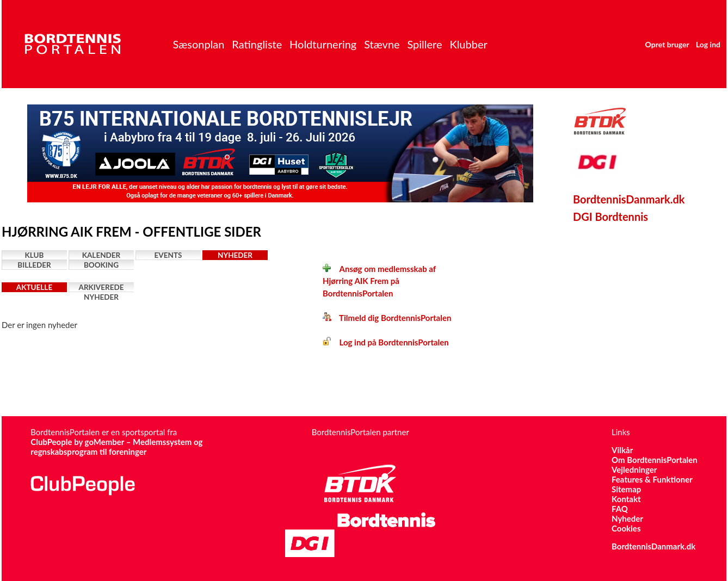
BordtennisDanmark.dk (629, 199)
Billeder (34, 265)
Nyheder (235, 255)
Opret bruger (667, 44)
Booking (101, 265)
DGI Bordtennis (610, 217)
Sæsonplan (198, 44)
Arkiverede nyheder (101, 288)
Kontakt (626, 499)
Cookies (626, 528)
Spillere (424, 44)
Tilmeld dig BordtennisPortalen (387, 318)
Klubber (468, 44)
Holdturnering (323, 44)
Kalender (101, 255)
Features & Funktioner (652, 479)
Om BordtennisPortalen (655, 460)
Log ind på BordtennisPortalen (386, 342)
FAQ (620, 509)
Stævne (382, 44)
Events (168, 255)
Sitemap (626, 489)
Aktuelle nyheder (34, 288)
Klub (35, 255)
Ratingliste (257, 44)
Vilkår (622, 450)
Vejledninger (634, 469)
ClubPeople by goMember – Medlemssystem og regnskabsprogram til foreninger (116, 447)
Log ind (708, 44)
